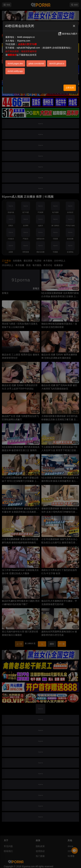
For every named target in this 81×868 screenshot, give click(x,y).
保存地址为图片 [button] (68, 34)
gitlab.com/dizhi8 (36, 64)
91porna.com (24, 41)
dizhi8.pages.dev (15, 64)
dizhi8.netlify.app (15, 71)
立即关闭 (70, 88)
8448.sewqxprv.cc (26, 37)
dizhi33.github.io (57, 64)
